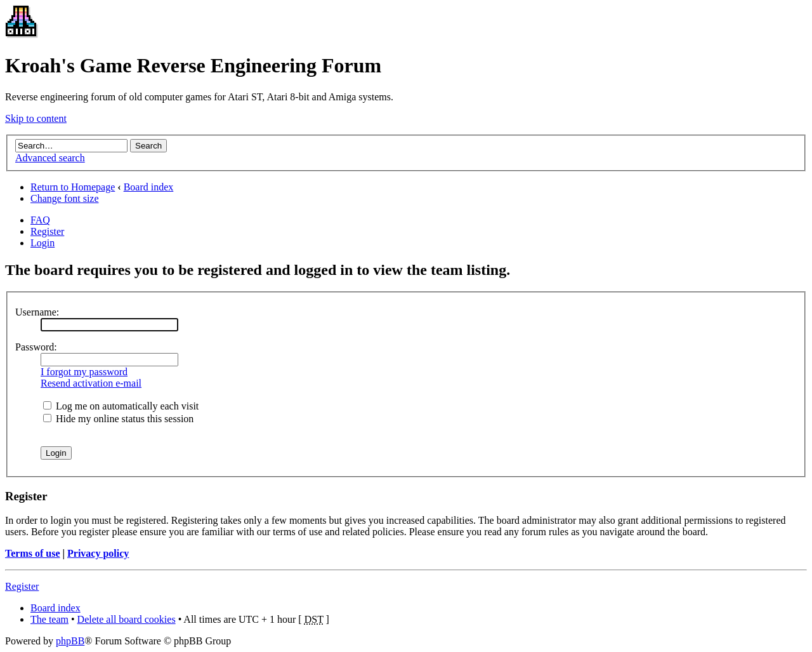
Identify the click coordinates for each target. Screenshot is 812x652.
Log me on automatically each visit (121, 406)
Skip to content (36, 118)
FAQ (40, 220)
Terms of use (33, 553)
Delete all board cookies (127, 619)
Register (47, 231)
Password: (36, 347)
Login (43, 243)
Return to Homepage (73, 187)
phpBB (70, 641)
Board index (149, 187)
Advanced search (50, 158)
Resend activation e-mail (91, 383)
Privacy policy (98, 553)
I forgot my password (84, 372)
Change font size (65, 198)
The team (49, 619)
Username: (37, 312)
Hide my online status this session (118, 419)
